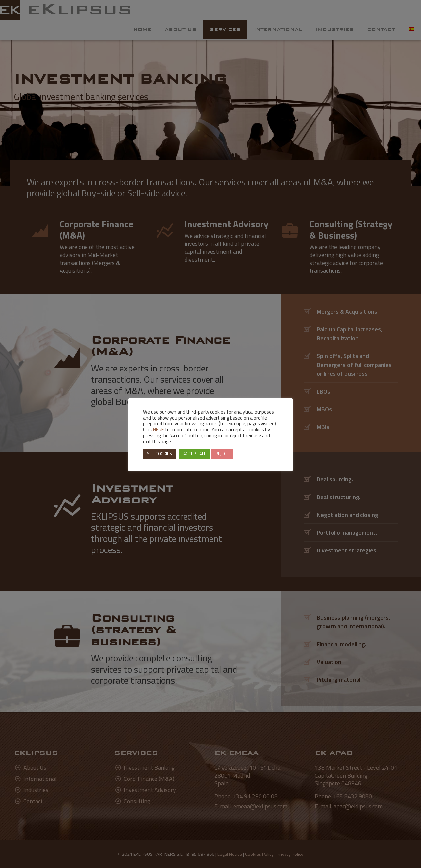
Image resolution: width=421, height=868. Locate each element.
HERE (159, 430)
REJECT (222, 454)
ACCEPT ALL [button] (195, 454)
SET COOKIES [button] (160, 454)
